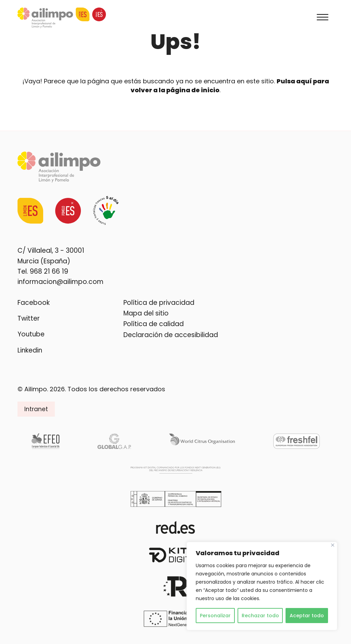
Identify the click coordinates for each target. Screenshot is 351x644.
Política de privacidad (159, 303)
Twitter (29, 318)
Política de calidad (154, 324)
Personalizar (215, 616)
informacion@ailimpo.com (60, 282)
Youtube (31, 334)
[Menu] (323, 18)
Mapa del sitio (146, 313)
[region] (262, 586)
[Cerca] (333, 545)
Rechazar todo (260, 616)
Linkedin (30, 350)
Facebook (34, 303)
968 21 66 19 (49, 271)
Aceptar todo (307, 616)
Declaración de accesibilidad (171, 335)
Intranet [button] (36, 409)
